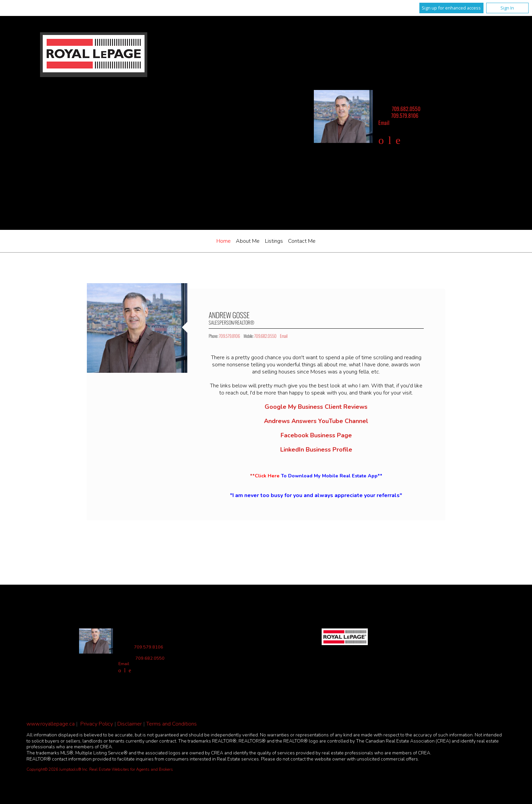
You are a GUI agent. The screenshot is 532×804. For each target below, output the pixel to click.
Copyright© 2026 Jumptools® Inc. (57, 769)
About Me (248, 241)
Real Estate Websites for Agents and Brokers (131, 769)
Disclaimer (130, 724)
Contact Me (302, 241)
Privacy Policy (97, 724)
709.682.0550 (406, 109)
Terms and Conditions (172, 724)
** (316, 476)
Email (384, 123)
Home (224, 241)
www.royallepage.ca (51, 724)
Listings (274, 241)
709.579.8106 (405, 115)
